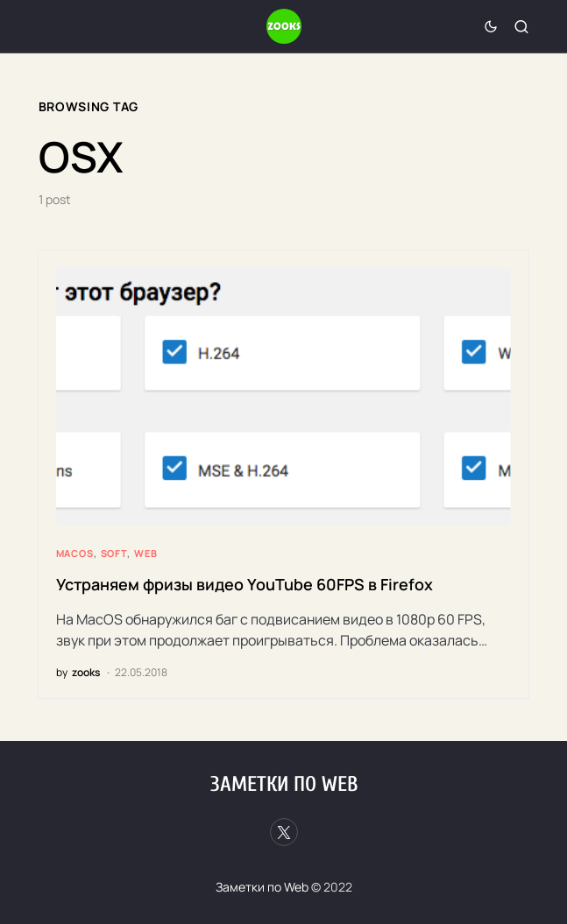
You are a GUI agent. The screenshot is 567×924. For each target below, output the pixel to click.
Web (145, 553)
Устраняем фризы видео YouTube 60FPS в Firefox (245, 584)
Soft (114, 553)
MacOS (75, 553)
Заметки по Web (284, 784)
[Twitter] (284, 832)
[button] (491, 26)
